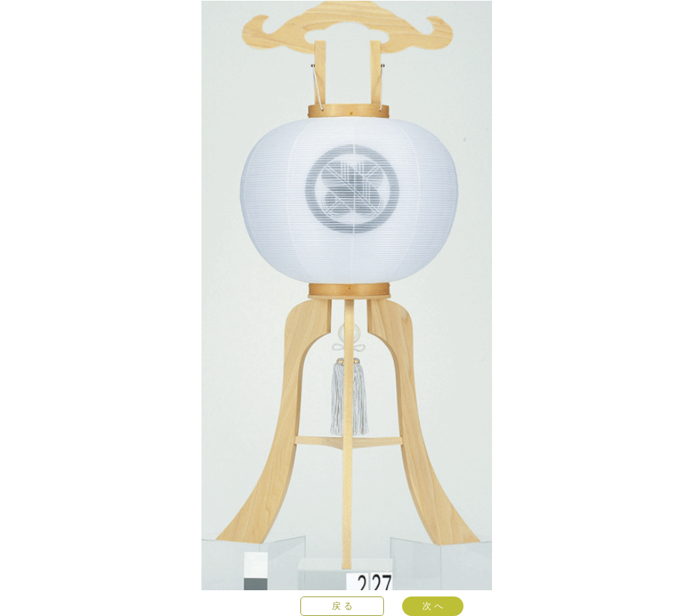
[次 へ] (433, 606)
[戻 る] (342, 606)
